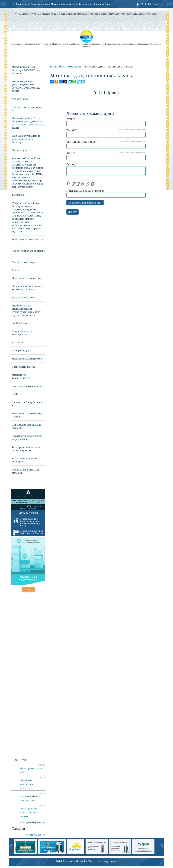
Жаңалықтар (23, 4)
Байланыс (99, 4)
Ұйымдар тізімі (28, 513)
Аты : (106, 122)
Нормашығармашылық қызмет (26, 426)
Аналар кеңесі (22, 99)
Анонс (16, 270)
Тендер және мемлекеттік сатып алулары (28, 449)
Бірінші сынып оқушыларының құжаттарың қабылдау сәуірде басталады (26, 310)
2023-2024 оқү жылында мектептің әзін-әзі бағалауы (26, 139)
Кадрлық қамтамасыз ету (28, 386)
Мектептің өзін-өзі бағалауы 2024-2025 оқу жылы (26, 70)
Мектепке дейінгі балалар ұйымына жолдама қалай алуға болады (27, 522)
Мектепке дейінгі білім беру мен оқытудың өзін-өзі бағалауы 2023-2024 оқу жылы (28, 123)
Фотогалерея (86, 4)
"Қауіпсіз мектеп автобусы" (22, 333)
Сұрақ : (106, 169)
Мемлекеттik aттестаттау (28, 241)
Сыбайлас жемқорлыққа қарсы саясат (27, 437)
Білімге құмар (22, 150)
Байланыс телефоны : (106, 144)
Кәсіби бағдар (20, 323)
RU (146, 4)
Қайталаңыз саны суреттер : (106, 188)
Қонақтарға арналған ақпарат (25, 471)
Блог (108, 4)
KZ (142, 4)
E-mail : (106, 133)
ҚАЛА (16, 394)
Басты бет (57, 66)
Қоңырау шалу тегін (24, 297)
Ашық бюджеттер (40, 4)
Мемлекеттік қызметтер (64, 4)
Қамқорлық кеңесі (24, 367)
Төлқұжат (19, 195)
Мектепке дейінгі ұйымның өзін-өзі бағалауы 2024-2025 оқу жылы (26, 86)
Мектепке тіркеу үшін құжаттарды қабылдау (28, 533)
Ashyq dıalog (20, 350)
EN (150, 4)
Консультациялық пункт (27, 108)
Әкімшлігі (18, 342)
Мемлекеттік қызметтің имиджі (27, 415)
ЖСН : (106, 156)
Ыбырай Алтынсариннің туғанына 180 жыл (27, 288)
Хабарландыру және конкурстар (24, 460)
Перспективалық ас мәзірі (28, 252)
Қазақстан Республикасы (27, 403)
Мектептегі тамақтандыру (22, 376)
